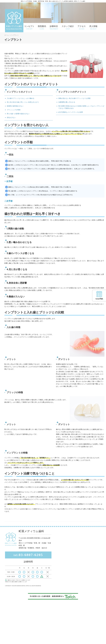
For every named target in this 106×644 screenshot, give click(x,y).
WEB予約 (99, 295)
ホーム (7, 35)
